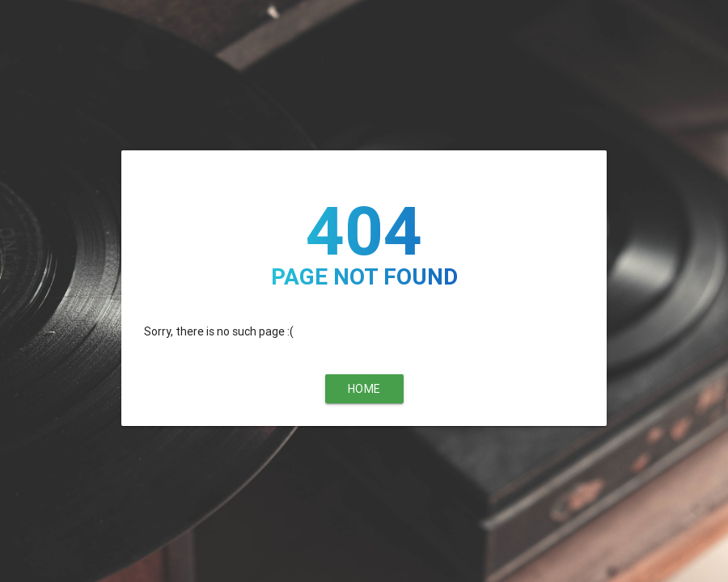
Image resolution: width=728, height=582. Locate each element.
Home (364, 389)
